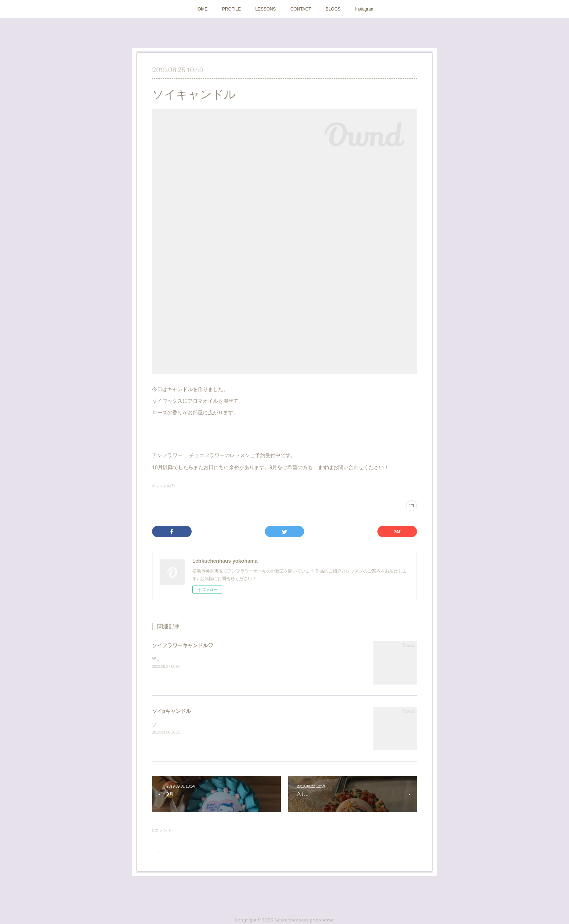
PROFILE (231, 9)
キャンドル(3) (163, 486)
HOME (201, 9)
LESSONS (265, 9)
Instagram (365, 9)
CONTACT (301, 9)
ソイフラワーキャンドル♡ (183, 645)
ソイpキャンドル (171, 711)
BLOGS (333, 9)
